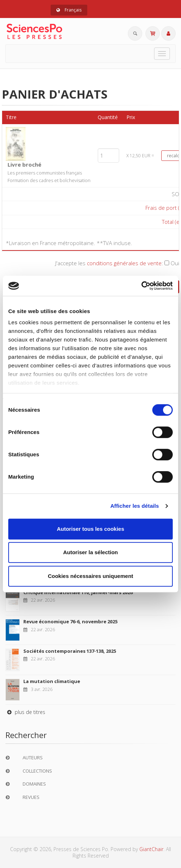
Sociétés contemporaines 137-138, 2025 (70, 651)
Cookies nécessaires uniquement (90, 576)
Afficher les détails (134, 506)
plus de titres (25, 712)
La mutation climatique (52, 681)
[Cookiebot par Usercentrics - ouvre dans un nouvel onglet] (141, 286)
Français (69, 10)
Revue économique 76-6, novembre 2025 (70, 621)
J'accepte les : (117, 263)
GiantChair (151, 849)
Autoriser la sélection (91, 552)
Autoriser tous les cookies (90, 529)
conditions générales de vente (124, 263)
